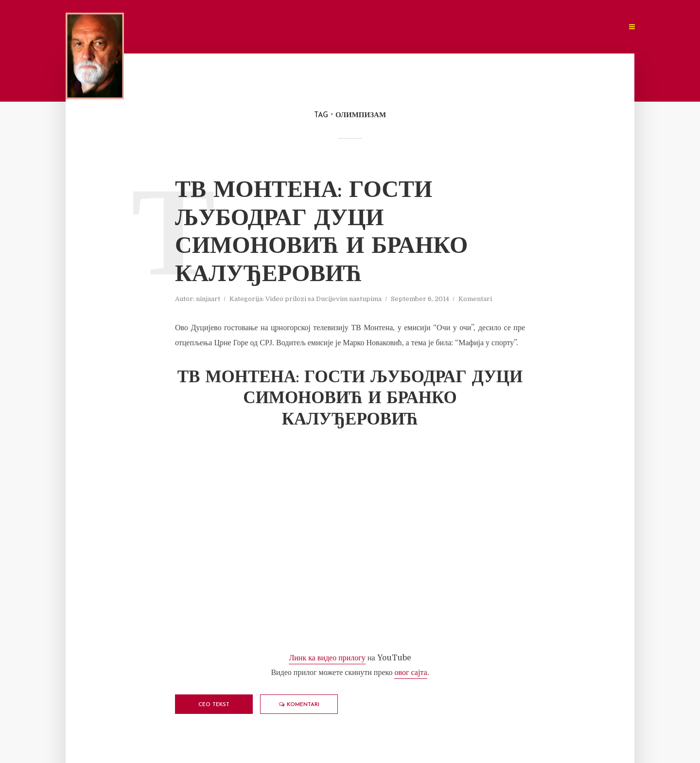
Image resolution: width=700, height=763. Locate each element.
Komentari (475, 299)
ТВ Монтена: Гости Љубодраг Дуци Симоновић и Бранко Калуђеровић (321, 233)
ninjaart (208, 299)
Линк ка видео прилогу (327, 658)
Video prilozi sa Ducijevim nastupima (324, 299)
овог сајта (411, 673)
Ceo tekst (214, 705)
